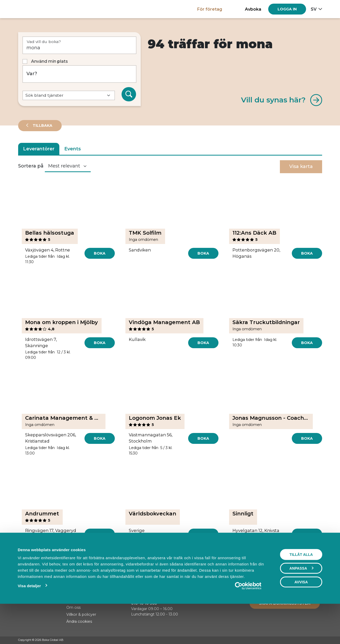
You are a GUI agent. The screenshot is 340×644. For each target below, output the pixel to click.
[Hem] (36, 9)
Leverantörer (39, 149)
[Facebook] (300, 640)
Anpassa (301, 604)
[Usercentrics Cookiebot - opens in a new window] (248, 621)
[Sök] (129, 94)
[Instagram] (310, 640)
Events (73, 149)
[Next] (195, 558)
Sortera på (31, 166)
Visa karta (301, 166)
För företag (210, 9)
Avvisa (301, 618)
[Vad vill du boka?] (79, 45)
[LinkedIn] (320, 640)
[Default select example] (69, 96)
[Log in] (287, 9)
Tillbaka (42, 125)
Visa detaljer (29, 621)
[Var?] (79, 74)
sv (314, 9)
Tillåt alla (301, 590)
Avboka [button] (253, 9)
